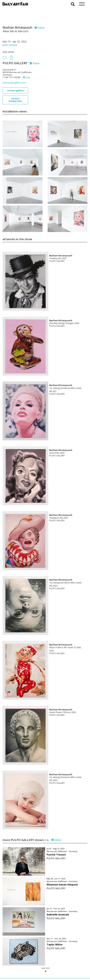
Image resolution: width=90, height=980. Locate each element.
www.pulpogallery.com (14, 83)
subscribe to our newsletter (20, 969)
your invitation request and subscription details (20, 961)
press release (10, 45)
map (26, 77)
